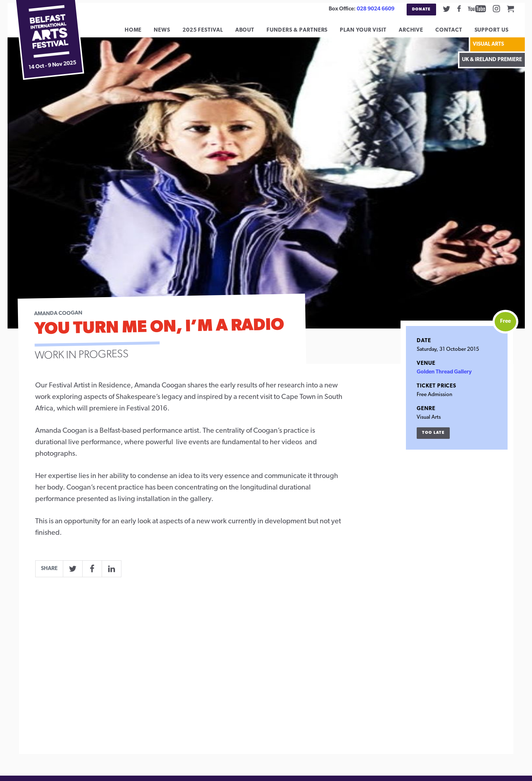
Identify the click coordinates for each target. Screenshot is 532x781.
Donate (421, 10)
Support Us (497, 33)
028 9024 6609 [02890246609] (376, 9)
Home (139, 33)
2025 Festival (208, 33)
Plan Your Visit (369, 33)
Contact (454, 33)
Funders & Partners (302, 33)
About (250, 33)
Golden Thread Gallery (444, 378)
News (167, 33)
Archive (416, 33)
